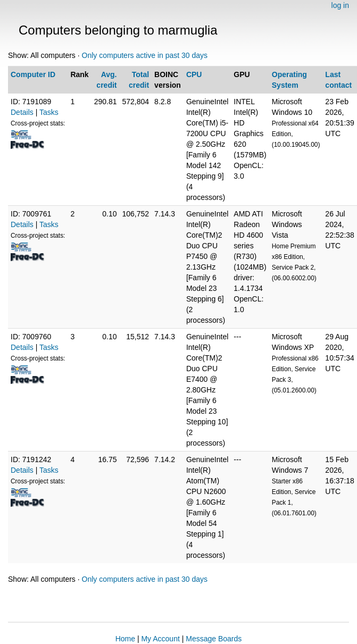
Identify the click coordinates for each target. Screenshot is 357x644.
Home (125, 639)
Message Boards (214, 639)
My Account (160, 639)
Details (22, 112)
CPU (194, 74)
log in (340, 5)
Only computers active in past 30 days (145, 55)
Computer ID (33, 74)
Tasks (49, 112)
